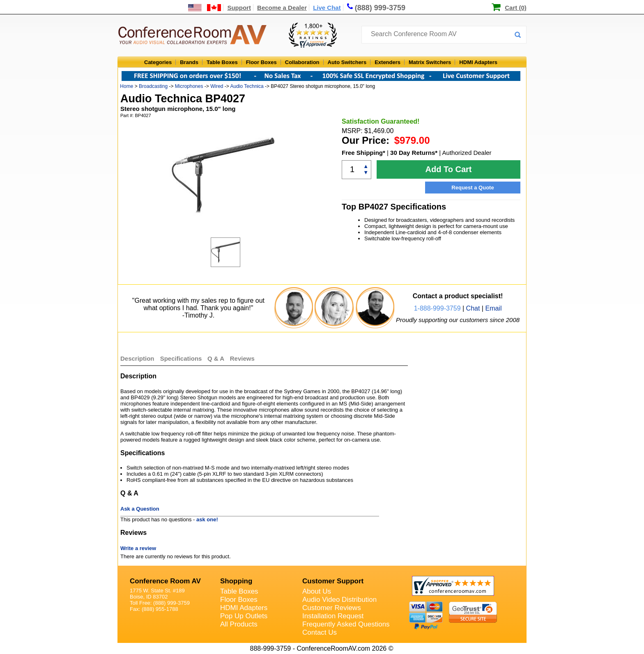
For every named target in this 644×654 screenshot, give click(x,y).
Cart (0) (516, 8)
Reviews (242, 358)
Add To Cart (449, 169)
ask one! (207, 519)
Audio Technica (247, 86)
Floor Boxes (261, 62)
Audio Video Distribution (339, 600)
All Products (239, 624)
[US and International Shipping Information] (205, 8)
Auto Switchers (347, 62)
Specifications (181, 358)
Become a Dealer (282, 8)
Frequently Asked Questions (346, 624)
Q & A (217, 358)
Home (126, 86)
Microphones (189, 86)
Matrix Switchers (430, 62)
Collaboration (302, 62)
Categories (158, 62)
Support (239, 8)
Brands (189, 62)
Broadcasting (153, 86)
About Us (317, 591)
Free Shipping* (363, 153)
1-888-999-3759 (437, 308)
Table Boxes (222, 62)
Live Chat (327, 8)
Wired (217, 86)
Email (493, 308)
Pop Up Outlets (244, 616)
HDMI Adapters (478, 62)
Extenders (388, 62)
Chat (473, 308)
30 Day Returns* (414, 153)
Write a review (138, 548)
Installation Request (333, 616)
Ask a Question (140, 509)
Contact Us (320, 632)
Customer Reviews (332, 608)
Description (137, 358)
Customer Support (333, 581)
